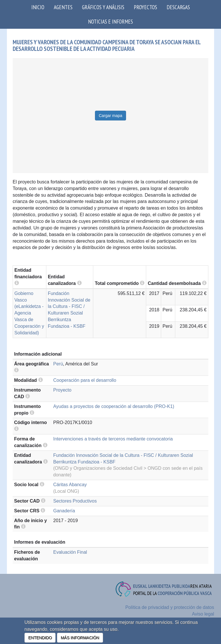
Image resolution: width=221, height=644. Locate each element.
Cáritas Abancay (70, 485)
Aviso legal (203, 614)
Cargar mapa (110, 116)
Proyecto (62, 390)
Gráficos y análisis (103, 7)
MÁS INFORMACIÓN (80, 638)
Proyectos (145, 7)
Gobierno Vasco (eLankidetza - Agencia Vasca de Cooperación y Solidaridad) (29, 313)
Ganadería (64, 511)
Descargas (178, 7)
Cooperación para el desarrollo (85, 380)
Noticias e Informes (110, 21)
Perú (58, 364)
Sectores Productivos (75, 501)
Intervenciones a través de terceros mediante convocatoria (113, 439)
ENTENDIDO (40, 638)
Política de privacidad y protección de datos (170, 607)
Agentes (63, 7)
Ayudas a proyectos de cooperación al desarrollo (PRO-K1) (114, 406)
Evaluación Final (70, 552)
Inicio (38, 7)
